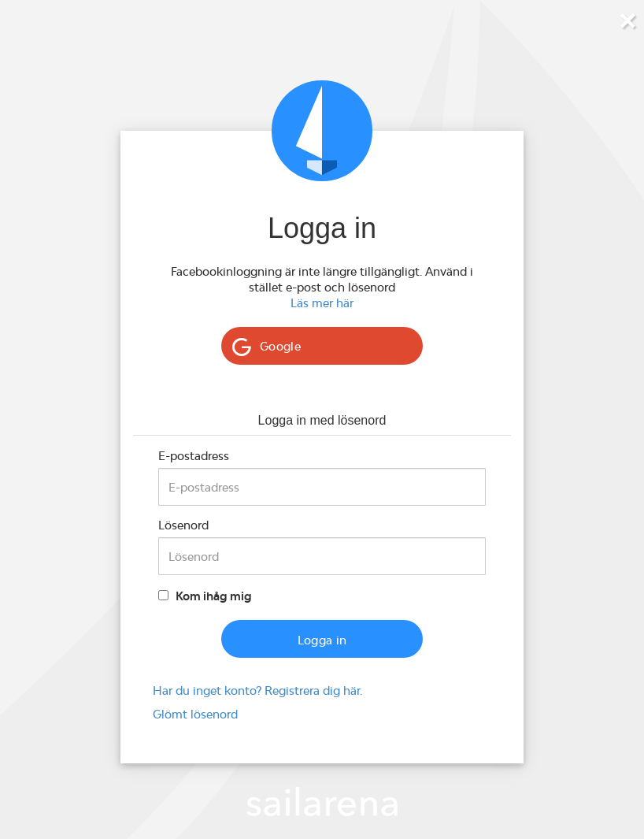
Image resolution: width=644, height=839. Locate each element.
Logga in (322, 640)
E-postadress (194, 456)
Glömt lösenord (195, 714)
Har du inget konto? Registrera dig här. (257, 691)
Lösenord (183, 525)
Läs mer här (322, 303)
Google (280, 346)
